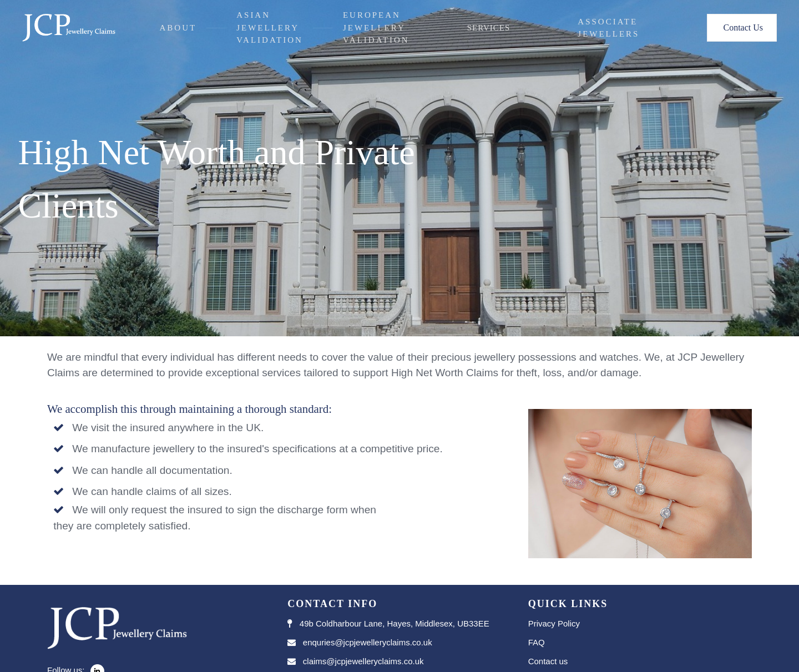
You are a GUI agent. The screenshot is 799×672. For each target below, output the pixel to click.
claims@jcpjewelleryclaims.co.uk (363, 661)
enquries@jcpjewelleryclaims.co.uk (368, 642)
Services (489, 28)
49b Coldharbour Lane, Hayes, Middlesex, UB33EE (395, 623)
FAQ (537, 642)
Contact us (548, 661)
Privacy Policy (554, 623)
